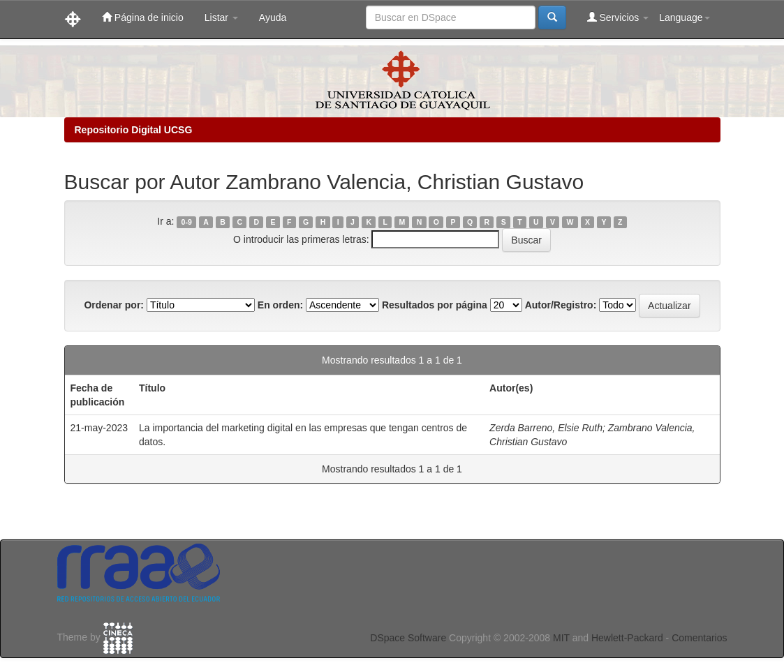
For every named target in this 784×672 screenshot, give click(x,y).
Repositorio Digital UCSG (134, 130)
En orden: (280, 305)
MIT (561, 638)
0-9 (187, 222)
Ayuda (273, 17)
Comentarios (699, 638)
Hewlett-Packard (627, 638)
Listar (221, 17)
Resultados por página (435, 305)
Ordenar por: (114, 305)
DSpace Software (408, 638)
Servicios (618, 17)
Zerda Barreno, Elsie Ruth (546, 428)
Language (684, 17)
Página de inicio (143, 17)
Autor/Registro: (561, 305)
